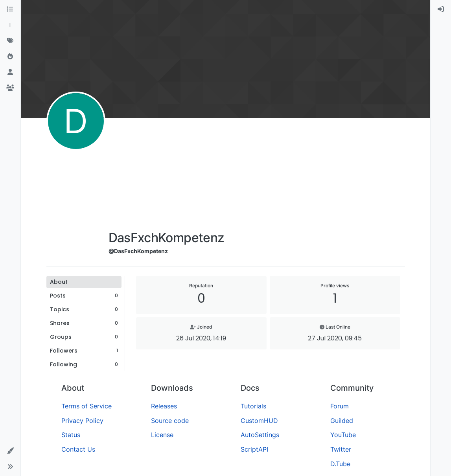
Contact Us (78, 449)
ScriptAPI (254, 449)
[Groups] (10, 88)
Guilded (342, 421)
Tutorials (253, 406)
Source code (170, 421)
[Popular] (10, 57)
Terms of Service (87, 406)
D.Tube (340, 464)
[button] (10, 451)
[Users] (10, 72)
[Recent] (10, 25)
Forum (340, 406)
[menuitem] (441, 9)
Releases (164, 406)
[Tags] (10, 41)
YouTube (343, 435)
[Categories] (10, 9)
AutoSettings (260, 435)
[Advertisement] (167, 176)
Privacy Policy (82, 421)
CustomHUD (259, 421)
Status (71, 435)
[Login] (441, 9)
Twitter (341, 449)
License (162, 435)
